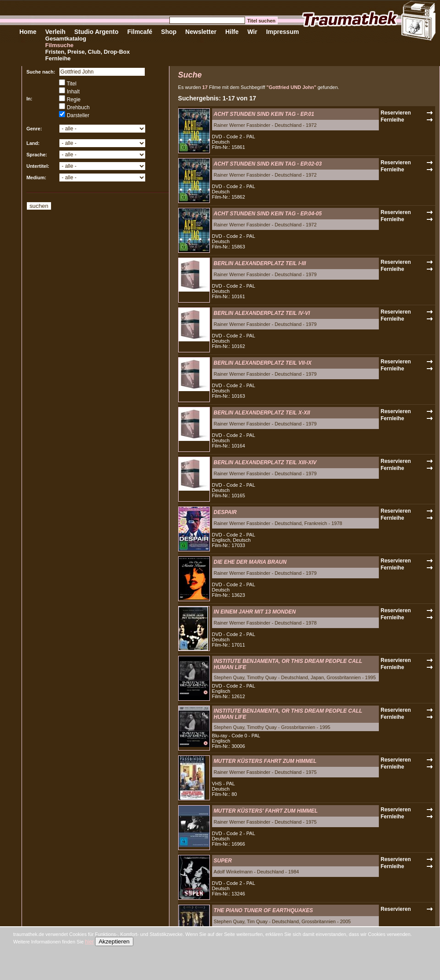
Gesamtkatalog (66, 39)
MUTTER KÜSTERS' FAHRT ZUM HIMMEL (266, 811)
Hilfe (232, 32)
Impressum (283, 32)
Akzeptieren (114, 941)
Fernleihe (58, 58)
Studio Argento (97, 32)
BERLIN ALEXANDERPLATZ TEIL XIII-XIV (265, 462)
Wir (252, 32)
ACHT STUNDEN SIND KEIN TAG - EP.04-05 (268, 214)
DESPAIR (225, 512)
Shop (169, 32)
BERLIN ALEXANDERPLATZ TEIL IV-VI (262, 313)
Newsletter (201, 32)
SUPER (223, 861)
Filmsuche (59, 45)
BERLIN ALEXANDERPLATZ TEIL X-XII (262, 413)
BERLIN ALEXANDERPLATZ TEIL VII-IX (263, 363)
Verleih (55, 32)
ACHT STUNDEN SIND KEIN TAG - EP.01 (264, 114)
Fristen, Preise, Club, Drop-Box (88, 52)
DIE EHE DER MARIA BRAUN (250, 562)
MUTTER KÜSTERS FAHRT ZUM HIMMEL (265, 761)
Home (28, 32)
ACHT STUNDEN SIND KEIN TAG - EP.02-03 (268, 164)
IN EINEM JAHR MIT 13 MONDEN (255, 612)
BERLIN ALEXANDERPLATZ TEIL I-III (260, 263)
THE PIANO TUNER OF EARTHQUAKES (264, 910)
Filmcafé (140, 32)
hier (89, 942)
